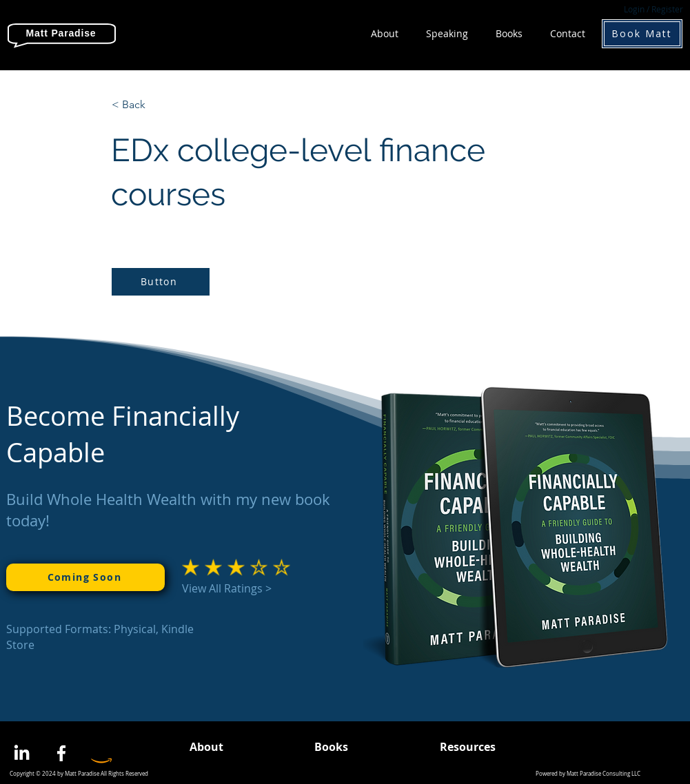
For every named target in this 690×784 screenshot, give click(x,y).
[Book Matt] (642, 34)
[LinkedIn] (21, 753)
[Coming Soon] (85, 577)
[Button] (161, 282)
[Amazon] (101, 753)
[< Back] (157, 105)
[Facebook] (61, 753)
